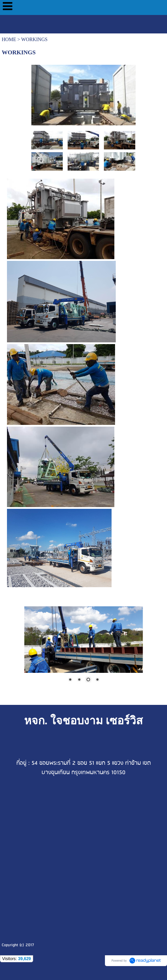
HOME (9, 40)
